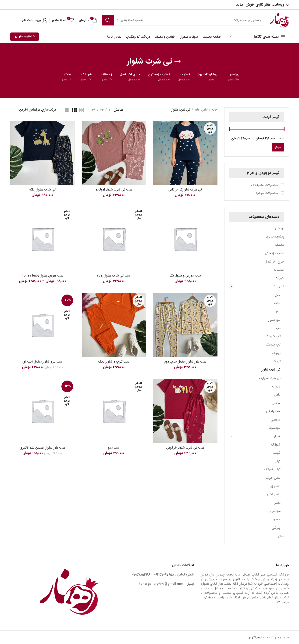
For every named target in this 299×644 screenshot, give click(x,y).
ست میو (114, 448)
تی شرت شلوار (271, 370)
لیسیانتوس (255, 637)
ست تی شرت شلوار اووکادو (114, 190)
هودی (277, 519)
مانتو (278, 503)
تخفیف (279, 245)
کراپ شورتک (272, 469)
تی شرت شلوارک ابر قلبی (185, 190)
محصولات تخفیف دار (265, 185)
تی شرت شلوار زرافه (42, 190)
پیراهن (280, 228)
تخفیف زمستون (274, 253)
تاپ (278, 328)
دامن (277, 395)
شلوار (277, 436)
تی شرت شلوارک (270, 378)
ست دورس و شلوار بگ (185, 276)
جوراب (276, 386)
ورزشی (276, 528)
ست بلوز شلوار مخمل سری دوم (185, 362)
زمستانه (279, 270)
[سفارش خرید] (34, 110)
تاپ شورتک (273, 345)
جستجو (108, 20)
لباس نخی (274, 494)
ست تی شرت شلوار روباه (114, 276)
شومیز (277, 453)
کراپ (278, 461)
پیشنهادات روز (275, 237)
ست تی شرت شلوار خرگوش (185, 448)
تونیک (276, 353)
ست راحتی (273, 411)
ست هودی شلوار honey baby (43, 276)
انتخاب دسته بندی (132, 20)
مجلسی (275, 511)
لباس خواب (273, 478)
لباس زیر (275, 486)
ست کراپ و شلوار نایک (114, 362)
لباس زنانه (277, 286)
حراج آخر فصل (274, 262)
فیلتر (278, 147)
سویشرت (275, 428)
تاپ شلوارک (273, 336)
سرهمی (276, 420)
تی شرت (275, 361)
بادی (278, 295)
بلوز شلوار (274, 320)
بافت (277, 303)
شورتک (279, 278)
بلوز (278, 311)
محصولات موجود (267, 193)
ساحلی (276, 403)
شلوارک (276, 445)
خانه (215, 110)
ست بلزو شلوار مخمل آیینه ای (43, 362)
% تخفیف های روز (25, 37)
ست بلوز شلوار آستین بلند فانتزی (42, 448)
